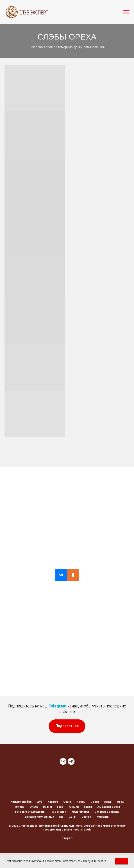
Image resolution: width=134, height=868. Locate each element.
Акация (74, 807)
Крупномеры (80, 812)
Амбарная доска (109, 807)
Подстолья (58, 812)
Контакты (103, 817)
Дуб (40, 802)
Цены (72, 817)
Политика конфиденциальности (61, 826)
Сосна (95, 802)
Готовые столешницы (30, 812)
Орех (120, 802)
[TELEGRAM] (71, 761)
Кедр (108, 802)
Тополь (19, 807)
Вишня (47, 807)
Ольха (34, 807)
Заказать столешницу (39, 817)
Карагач (53, 802)
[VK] (63, 761)
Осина (67, 802)
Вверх (67, 838)
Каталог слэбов (21, 802)
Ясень (81, 802)
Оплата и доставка (107, 812)
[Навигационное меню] (126, 12)
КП (61, 817)
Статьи (86, 817)
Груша (88, 807)
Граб (60, 807)
